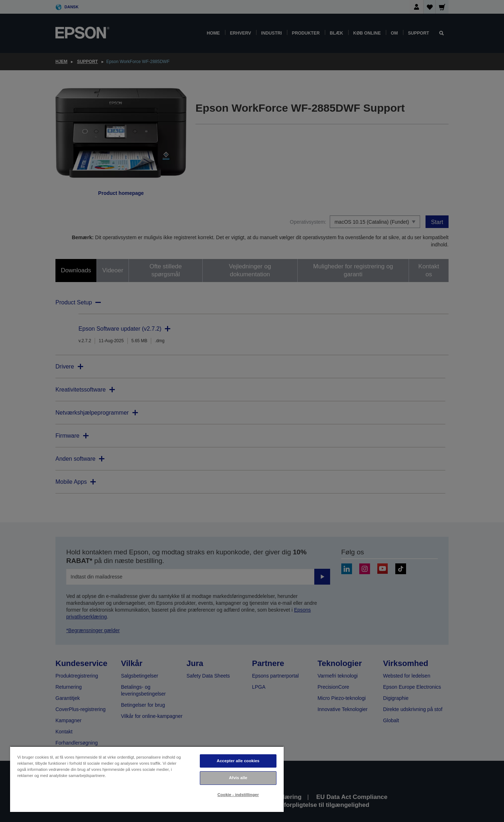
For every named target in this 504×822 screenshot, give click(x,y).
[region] (147, 779)
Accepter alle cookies (238, 761)
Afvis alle (238, 778)
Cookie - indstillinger (238, 795)
